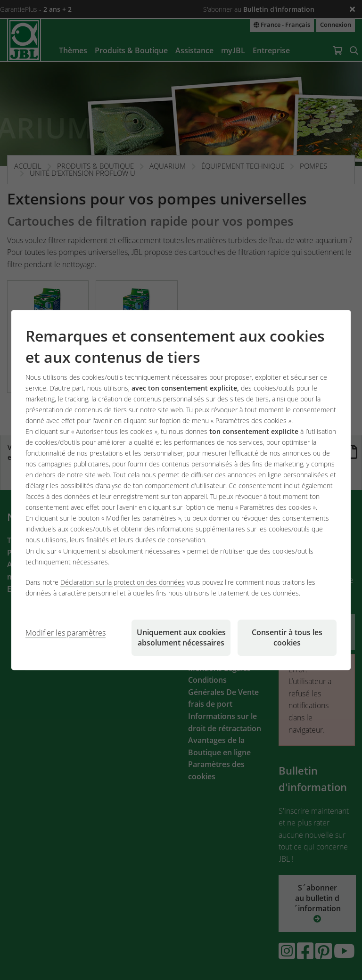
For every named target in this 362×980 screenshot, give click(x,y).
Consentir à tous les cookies (287, 637)
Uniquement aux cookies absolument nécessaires (181, 637)
